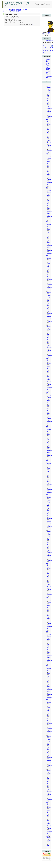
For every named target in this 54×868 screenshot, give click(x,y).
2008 (47, 222)
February (49, 90)
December (50, 41)
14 (52, 47)
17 (44, 49)
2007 (47, 188)
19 (48, 49)
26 (48, 51)
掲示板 (14, 9)
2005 (47, 119)
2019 (47, 597)
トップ (5, 9)
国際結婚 (18, 9)
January (49, 88)
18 (46, 49)
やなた (48, 33)
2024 (47, 768)
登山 (26, 9)
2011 (47, 324)
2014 (47, 427)
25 (46, 51)
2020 (47, 632)
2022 (47, 700)
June (48, 101)
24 (44, 51)
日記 (47, 62)
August (49, 106)
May (48, 98)
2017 (47, 529)
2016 (47, 495)
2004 (47, 85)
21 (52, 49)
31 (44, 52)
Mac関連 (48, 68)
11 (46, 47)
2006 (47, 153)
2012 (47, 358)
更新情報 (13, 11)
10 (44, 47)
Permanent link (36, 25)
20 (50, 49)
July (48, 103)
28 (52, 51)
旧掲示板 (19, 11)
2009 (47, 256)
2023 (47, 734)
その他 (48, 70)
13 (50, 47)
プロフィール (7, 11)
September (50, 109)
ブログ (9, 9)
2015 (47, 461)
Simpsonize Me (46, 34)
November (49, 114)
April (48, 96)
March (48, 93)
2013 (47, 392)
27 (50, 51)
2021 (47, 666)
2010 (47, 290)
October (49, 111)
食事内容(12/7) (14, 17)
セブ (23, 9)
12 (48, 47)
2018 (47, 563)
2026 (47, 836)
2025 (47, 802)
